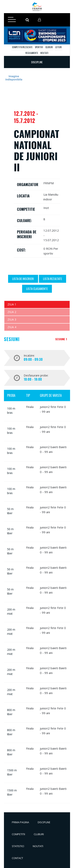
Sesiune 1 (61, 339)
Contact (17, 858)
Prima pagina (20, 822)
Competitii (18, 834)
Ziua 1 (12, 304)
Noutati (44, 53)
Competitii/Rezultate (22, 47)
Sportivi (39, 47)
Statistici (18, 846)
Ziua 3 (12, 319)
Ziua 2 (12, 312)
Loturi (59, 47)
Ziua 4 (12, 327)
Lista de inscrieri (23, 279)
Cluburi (49, 47)
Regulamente (32, 53)
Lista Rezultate (52, 279)
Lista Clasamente (37, 289)
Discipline (44, 822)
